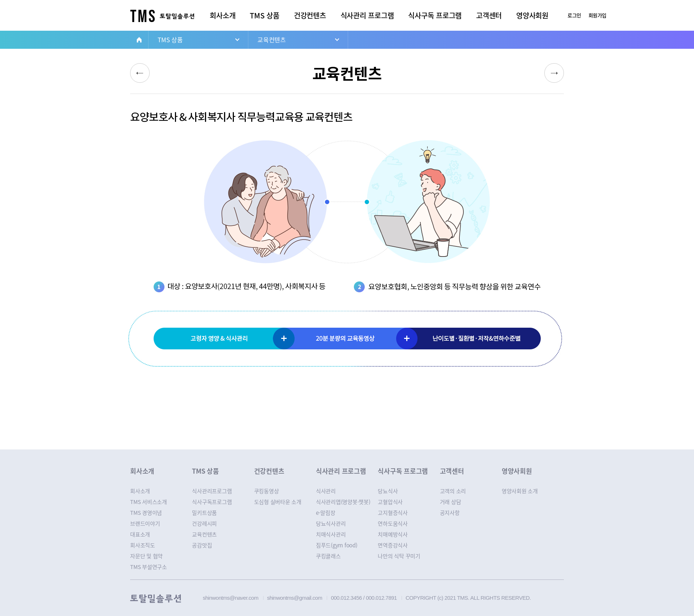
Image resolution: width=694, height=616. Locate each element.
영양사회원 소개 (520, 491)
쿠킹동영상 (267, 491)
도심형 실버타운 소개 (278, 502)
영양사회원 (532, 15)
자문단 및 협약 (146, 556)
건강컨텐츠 (310, 15)
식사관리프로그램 (212, 491)
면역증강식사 (393, 545)
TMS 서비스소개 (149, 502)
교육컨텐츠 (272, 40)
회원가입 (597, 15)
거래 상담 (451, 502)
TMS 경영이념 (146, 513)
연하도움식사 (393, 524)
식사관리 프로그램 (367, 15)
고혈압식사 (390, 502)
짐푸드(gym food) (337, 545)
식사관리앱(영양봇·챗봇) (343, 502)
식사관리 (326, 491)
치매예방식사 (393, 534)
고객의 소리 (453, 491)
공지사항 (450, 513)
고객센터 (489, 15)
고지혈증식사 (393, 513)
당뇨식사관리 (331, 524)
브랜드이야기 (145, 524)
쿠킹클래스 (328, 556)
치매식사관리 (331, 534)
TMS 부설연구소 (149, 567)
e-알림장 (326, 513)
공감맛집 (202, 545)
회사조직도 (143, 545)
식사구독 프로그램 (435, 15)
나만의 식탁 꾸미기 (399, 556)
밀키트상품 (204, 513)
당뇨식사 (388, 491)
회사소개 (222, 15)
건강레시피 (204, 524)
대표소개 (140, 534)
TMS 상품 (265, 15)
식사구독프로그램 (212, 502)
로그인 (574, 15)
